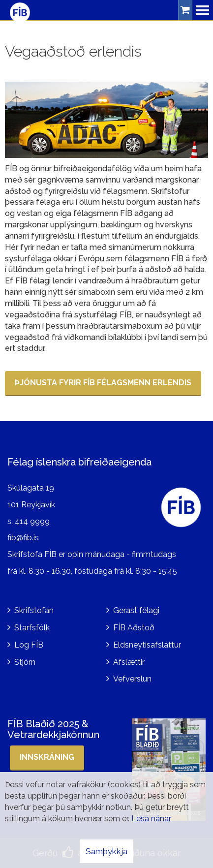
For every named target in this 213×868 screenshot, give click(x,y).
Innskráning (47, 757)
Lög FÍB (29, 645)
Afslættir (129, 662)
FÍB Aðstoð (134, 628)
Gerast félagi (136, 610)
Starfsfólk (32, 628)
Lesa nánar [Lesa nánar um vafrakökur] (151, 819)
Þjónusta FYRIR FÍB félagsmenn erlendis (103, 383)
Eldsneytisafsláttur (147, 645)
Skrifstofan (34, 610)
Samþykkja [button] (106, 851)
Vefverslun (132, 679)
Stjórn (25, 662)
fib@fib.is (23, 538)
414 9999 (32, 521)
